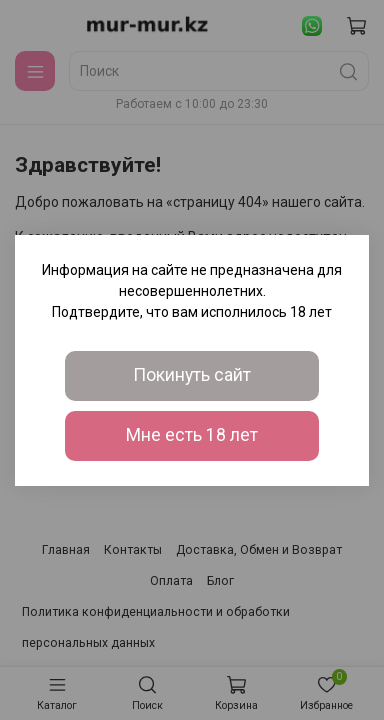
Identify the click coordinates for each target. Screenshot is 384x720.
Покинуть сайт (192, 375)
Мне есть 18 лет (192, 435)
